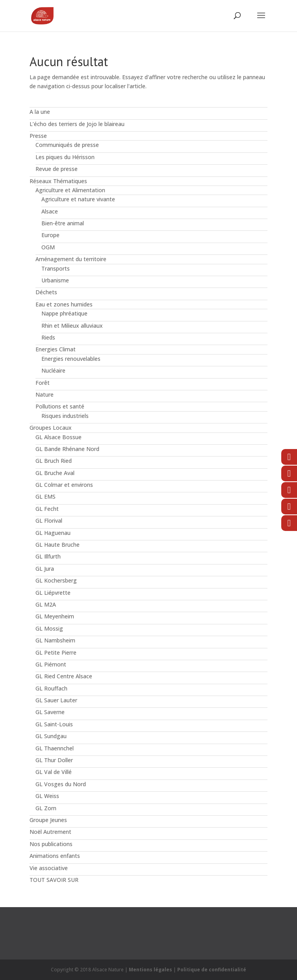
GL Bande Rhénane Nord (67, 449)
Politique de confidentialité (212, 970)
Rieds (48, 337)
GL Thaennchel (55, 748)
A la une (40, 112)
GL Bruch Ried (54, 461)
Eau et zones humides (64, 304)
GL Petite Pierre (56, 652)
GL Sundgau (51, 736)
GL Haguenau (53, 533)
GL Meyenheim (55, 616)
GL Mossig (49, 628)
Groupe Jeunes (48, 820)
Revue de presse (57, 169)
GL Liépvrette (53, 593)
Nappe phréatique (64, 313)
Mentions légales (150, 970)
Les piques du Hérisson (65, 157)
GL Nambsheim (55, 640)
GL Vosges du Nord (61, 784)
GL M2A (46, 604)
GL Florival (49, 521)
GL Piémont (51, 664)
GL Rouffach (51, 688)
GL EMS (45, 496)
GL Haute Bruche (58, 545)
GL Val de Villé (54, 772)
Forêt (43, 383)
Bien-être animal (63, 223)
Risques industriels (65, 416)
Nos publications (51, 844)
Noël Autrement (50, 832)
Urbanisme (55, 280)
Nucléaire (53, 370)
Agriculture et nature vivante (78, 199)
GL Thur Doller (54, 760)
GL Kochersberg (56, 580)
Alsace (50, 211)
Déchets (46, 292)
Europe (50, 235)
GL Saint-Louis (54, 724)
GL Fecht (47, 509)
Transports (56, 268)
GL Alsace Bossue (58, 437)
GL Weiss (47, 796)
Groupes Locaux (51, 428)
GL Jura (45, 569)
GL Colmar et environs (64, 485)
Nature (45, 394)
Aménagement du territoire (71, 259)
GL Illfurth (48, 556)
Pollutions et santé (60, 406)
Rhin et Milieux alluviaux (72, 326)
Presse (38, 136)
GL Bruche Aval (55, 473)
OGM (48, 247)
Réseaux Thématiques (58, 181)
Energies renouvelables (71, 359)
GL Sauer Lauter (56, 700)
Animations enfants (55, 856)
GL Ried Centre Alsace (64, 676)
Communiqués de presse (67, 145)
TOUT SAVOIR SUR (54, 880)
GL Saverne (50, 712)
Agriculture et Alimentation (70, 190)
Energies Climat (56, 349)
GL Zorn (46, 808)
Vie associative (49, 868)
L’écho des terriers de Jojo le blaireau (77, 124)
